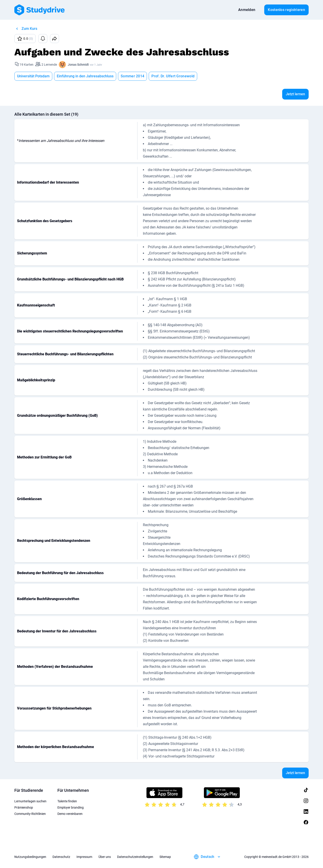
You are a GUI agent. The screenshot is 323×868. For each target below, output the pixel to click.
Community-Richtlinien (30, 814)
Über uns (105, 857)
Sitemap (165, 857)
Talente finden (67, 801)
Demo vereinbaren (70, 814)
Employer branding (71, 807)
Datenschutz (61, 857)
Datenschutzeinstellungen (135, 857)
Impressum (84, 857)
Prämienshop (24, 807)
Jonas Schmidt (78, 65)
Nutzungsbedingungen (30, 857)
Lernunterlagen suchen (30, 801)
